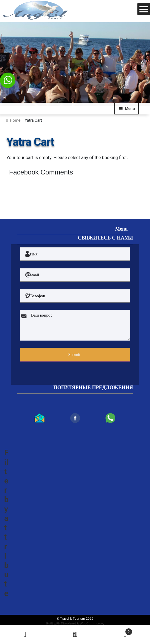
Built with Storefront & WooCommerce (74, 624)
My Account (25, 635)
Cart (116, 630)
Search (75, 635)
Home (15, 120)
